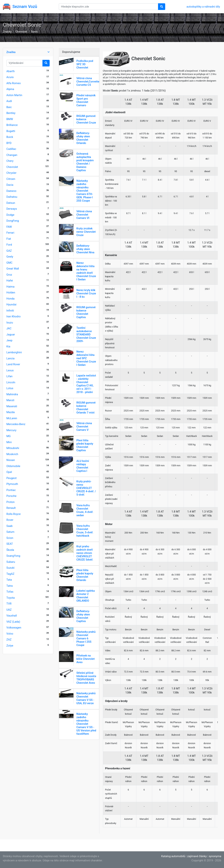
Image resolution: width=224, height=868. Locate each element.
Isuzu (10, 323)
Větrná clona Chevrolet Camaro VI (84, 215)
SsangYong (13, 556)
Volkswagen (14, 628)
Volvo (10, 634)
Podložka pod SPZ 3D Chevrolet (85, 64)
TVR (9, 604)
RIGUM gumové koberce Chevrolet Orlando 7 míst (86, 408)
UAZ (9, 610)
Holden (11, 293)
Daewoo (11, 191)
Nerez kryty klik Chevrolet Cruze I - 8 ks (86, 293)
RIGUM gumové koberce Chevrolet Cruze (86, 119)
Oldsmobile (13, 466)
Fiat (9, 239)
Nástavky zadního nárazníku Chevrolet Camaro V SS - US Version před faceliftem (86, 724)
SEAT (10, 544)
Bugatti (11, 131)
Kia (8, 346)
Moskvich (12, 454)
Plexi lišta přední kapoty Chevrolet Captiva (85, 445)
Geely (10, 257)
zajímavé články (197, 856)
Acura (10, 77)
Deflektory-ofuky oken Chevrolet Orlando (83, 138)
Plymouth (12, 484)
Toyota (11, 598)
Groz (9, 275)
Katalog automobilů (173, 856)
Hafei (10, 281)
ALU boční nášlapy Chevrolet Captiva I (83, 466)
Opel (9, 472)
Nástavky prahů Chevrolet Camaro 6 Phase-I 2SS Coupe (86, 638)
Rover (10, 520)
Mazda (11, 412)
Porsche (11, 496)
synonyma (215, 856)
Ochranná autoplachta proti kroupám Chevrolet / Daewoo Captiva (85, 162)
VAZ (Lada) (13, 622)
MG (9, 436)
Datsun (11, 203)
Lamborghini (14, 352)
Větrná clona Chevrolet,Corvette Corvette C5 (88, 82)
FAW (9, 227)
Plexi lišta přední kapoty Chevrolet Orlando (85, 575)
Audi (9, 101)
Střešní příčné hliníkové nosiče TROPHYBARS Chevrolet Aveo (86, 678)
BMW (10, 119)
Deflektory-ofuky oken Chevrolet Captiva (83, 616)
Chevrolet (21, 32)
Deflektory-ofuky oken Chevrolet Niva (85, 249)
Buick (10, 137)
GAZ (9, 251)
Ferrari (10, 233)
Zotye (10, 646)
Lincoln (11, 382)
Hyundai (11, 304)
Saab (10, 526)
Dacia (10, 185)
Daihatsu (12, 197)
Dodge (10, 215)
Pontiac (11, 490)
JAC (9, 328)
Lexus (10, 370)
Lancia (10, 358)
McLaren (12, 418)
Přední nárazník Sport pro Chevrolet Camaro (86, 100)
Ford (9, 245)
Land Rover (13, 364)
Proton (11, 502)
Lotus (10, 388)
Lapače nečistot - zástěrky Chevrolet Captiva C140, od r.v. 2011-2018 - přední (86, 384)
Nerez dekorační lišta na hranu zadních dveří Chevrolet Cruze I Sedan (86, 271)
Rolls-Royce (14, 514)
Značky (7, 32)
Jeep (9, 340)
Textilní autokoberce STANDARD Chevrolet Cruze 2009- (86, 334)
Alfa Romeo (14, 83)
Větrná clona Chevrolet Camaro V (84, 427)
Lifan (9, 376)
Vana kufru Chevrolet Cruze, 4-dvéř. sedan (85, 510)
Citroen (11, 179)
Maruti (10, 400)
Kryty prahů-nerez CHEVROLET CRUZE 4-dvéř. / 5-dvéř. (86, 488)
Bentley (11, 113)
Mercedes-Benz (16, 424)
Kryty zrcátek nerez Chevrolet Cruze (86, 232)
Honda (10, 299)
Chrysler (11, 173)
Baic (9, 107)
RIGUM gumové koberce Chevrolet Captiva (86, 312)
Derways (12, 209)
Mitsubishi (13, 448)
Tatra (10, 586)
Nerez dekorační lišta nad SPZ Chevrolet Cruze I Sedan (86, 358)
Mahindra (12, 394)
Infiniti (10, 311)
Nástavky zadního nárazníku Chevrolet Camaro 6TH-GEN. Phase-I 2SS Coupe (85, 191)
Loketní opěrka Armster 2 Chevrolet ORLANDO (86, 596)
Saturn (10, 532)
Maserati (12, 406)
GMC (9, 263)
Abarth (11, 71)
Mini (9, 442)
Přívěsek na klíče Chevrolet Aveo (86, 659)
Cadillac (11, 149)
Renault (11, 508)
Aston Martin (14, 95)
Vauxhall (12, 616)
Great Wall (13, 269)
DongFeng (13, 221)
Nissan (11, 460)
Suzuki (10, 568)
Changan (12, 155)
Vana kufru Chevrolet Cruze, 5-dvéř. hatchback (85, 531)
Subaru (11, 562)
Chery (10, 161)
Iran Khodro (14, 316)
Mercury (11, 430)
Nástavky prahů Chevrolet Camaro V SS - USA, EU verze (86, 698)
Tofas (10, 592)
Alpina (10, 89)
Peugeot (11, 478)
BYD (9, 143)
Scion (10, 538)
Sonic (34, 32)
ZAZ (9, 640)
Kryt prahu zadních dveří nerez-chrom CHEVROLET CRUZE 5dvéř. (85, 553)
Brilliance (12, 125)
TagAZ (10, 574)
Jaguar (11, 334)
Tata (9, 580)
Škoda (10, 550)
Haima (10, 287)
